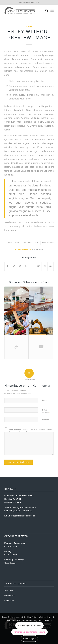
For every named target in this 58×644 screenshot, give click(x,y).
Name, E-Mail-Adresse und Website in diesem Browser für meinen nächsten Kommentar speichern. (31, 431)
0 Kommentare (31, 243)
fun (41, 249)
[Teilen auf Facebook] (8, 266)
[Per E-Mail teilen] (50, 266)
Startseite (9, 590)
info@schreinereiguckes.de (23, 516)
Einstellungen (30, 639)
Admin (50, 243)
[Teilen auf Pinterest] (20, 266)
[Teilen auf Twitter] (14, 266)
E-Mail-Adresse (46, 411)
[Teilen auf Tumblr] (32, 266)
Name (45, 400)
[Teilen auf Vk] (38, 266)
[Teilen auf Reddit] (44, 266)
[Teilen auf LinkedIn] (26, 266)
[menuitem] (45, 11)
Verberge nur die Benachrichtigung (29, 632)
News (29, 26)
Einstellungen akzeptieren (29, 625)
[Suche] (45, 11)
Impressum (9, 600)
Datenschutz (10, 595)
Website (45, 420)
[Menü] (52, 11)
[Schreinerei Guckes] (24, 11)
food (35, 249)
